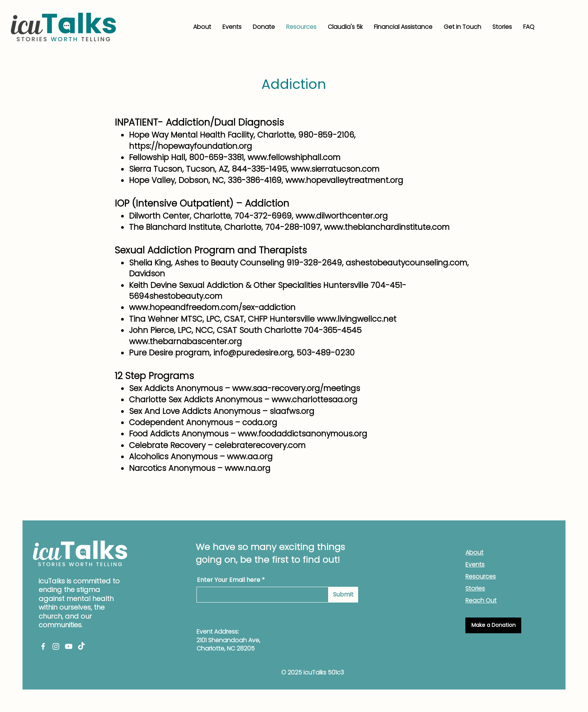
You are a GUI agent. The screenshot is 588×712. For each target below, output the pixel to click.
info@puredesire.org (253, 353)
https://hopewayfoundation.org (190, 146)
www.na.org (247, 468)
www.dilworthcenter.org (342, 216)
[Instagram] (56, 646)
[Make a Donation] (493, 625)
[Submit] (343, 595)
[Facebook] (43, 646)
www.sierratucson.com (335, 169)
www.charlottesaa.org (314, 399)
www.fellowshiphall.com (294, 157)
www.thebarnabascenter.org (185, 341)
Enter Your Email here (229, 580)
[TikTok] (81, 646)
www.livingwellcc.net (357, 319)
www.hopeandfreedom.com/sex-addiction (212, 307)
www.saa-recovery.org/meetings (296, 388)
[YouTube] (69, 646)
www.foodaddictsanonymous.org (302, 434)
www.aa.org (250, 456)
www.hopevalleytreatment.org (344, 180)
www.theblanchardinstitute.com (387, 227)
